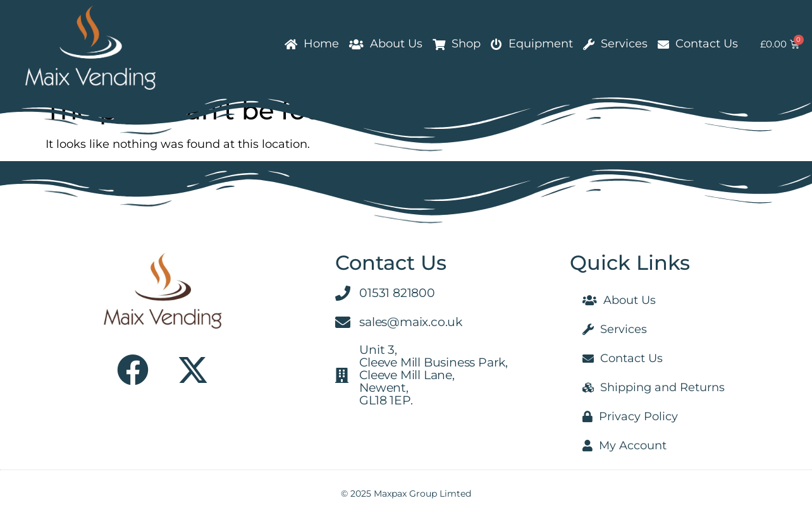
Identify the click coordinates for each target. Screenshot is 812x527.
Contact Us (698, 44)
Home (312, 44)
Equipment (532, 44)
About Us (386, 44)
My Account (624, 445)
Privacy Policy (630, 416)
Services (615, 44)
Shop (457, 44)
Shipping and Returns (654, 387)
